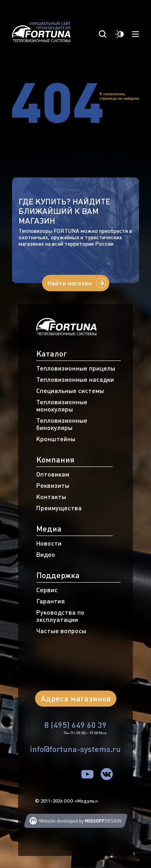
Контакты (51, 497)
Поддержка (58, 575)
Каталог (52, 354)
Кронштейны (56, 439)
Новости (49, 543)
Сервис (47, 590)
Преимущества (59, 508)
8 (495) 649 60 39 (75, 725)
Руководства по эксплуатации (60, 616)
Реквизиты (53, 485)
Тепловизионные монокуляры (62, 405)
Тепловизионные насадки (75, 379)
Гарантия (51, 601)
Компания (55, 459)
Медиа (49, 529)
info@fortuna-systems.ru (75, 749)
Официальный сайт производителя (50, 26)
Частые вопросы (61, 631)
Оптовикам (53, 474)
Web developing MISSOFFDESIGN (76, 821)
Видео (46, 554)
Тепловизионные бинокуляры (62, 424)
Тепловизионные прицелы (76, 368)
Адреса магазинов (76, 698)
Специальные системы (70, 391)
